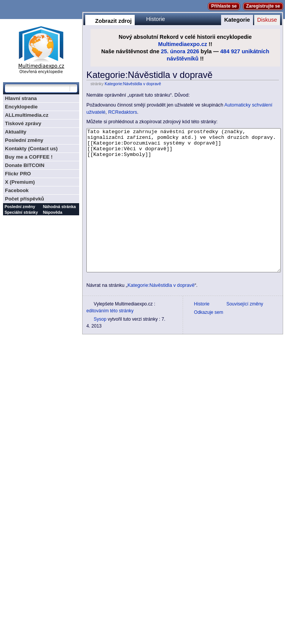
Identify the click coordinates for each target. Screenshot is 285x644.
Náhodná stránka (59, 207)
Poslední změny (24, 140)
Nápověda (53, 212)
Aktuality (16, 132)
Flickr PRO (18, 174)
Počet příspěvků (25, 199)
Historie (156, 19)
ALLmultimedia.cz (27, 115)
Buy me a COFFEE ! (29, 157)
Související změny (245, 332)
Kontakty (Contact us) (31, 149)
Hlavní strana (21, 98)
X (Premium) (20, 182)
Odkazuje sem (209, 341)
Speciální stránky (21, 212)
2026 (193, 51)
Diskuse (267, 20)
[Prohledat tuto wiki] (37, 88)
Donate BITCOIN (25, 165)
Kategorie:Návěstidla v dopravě (133, 84)
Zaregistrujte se (263, 6)
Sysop (100, 348)
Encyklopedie (21, 107)
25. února (173, 51)
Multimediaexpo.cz (183, 44)
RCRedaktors (123, 112)
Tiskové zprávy (23, 123)
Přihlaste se (224, 6)
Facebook (17, 190)
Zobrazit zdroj (113, 21)
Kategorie (237, 20)
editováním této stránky (110, 339)
